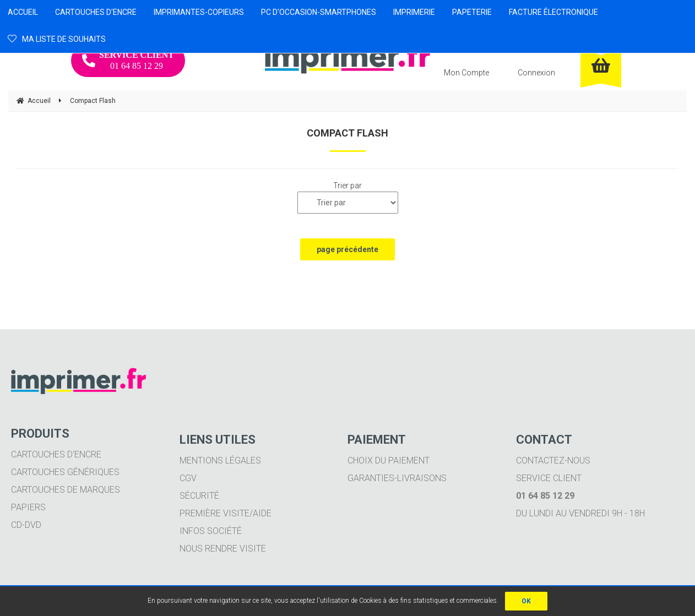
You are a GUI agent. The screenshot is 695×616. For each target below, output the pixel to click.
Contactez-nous (553, 460)
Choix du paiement (389, 460)
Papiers (28, 507)
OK (526, 601)
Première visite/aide (226, 513)
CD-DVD (26, 525)
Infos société (211, 531)
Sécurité (199, 496)
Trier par (347, 186)
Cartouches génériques (65, 472)
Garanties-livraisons (397, 478)
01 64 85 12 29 (128, 60)
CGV (188, 478)
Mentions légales (220, 460)
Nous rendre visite (223, 549)
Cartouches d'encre (56, 454)
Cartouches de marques (66, 490)
